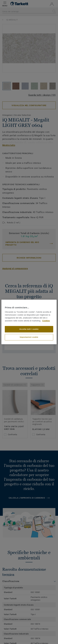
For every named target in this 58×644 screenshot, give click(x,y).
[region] (29, 322)
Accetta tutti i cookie (29, 329)
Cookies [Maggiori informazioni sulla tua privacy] (46, 321)
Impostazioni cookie (29, 337)
